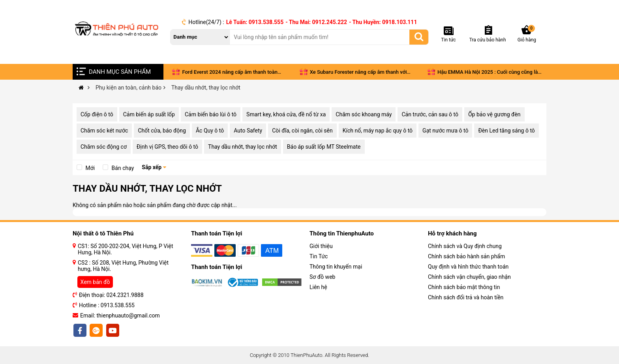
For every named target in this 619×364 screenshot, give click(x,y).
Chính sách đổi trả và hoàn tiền (466, 297)
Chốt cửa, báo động (162, 131)
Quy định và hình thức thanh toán (468, 267)
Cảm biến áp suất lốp (149, 114)
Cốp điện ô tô (97, 114)
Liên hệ (318, 287)
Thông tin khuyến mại (336, 267)
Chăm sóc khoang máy (364, 114)
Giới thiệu (321, 246)
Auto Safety (248, 131)
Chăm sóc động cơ (104, 147)
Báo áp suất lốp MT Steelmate (324, 147)
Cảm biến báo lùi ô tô (211, 114)
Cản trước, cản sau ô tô (430, 114)
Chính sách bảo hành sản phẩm (466, 256)
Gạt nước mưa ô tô (445, 131)
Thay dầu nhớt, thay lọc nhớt (243, 147)
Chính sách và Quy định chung (465, 246)
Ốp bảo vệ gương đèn (494, 114)
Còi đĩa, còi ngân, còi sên (302, 131)
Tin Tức (319, 256)
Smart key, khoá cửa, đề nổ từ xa (286, 114)
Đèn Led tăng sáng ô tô (506, 131)
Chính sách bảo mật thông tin (464, 287)
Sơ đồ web (322, 277)
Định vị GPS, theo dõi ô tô (167, 147)
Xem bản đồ (95, 282)
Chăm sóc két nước (104, 131)
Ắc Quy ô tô (210, 131)
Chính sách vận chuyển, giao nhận (469, 277)
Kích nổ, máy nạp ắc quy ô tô (378, 131)
